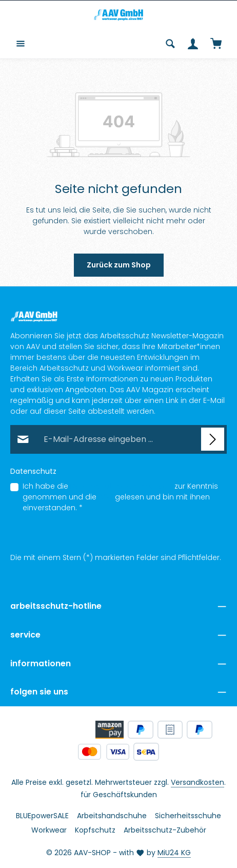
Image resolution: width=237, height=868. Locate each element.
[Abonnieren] (213, 439)
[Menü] (21, 44)
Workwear (49, 830)
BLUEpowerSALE (42, 816)
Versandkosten (197, 782)
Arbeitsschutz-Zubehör (165, 830)
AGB (106, 497)
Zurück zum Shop (119, 265)
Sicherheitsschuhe (188, 816)
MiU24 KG (174, 853)
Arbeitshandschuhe (112, 816)
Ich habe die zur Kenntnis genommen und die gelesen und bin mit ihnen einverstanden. (120, 497)
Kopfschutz (95, 830)
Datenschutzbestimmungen (121, 486)
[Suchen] (170, 44)
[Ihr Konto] (193, 44)
